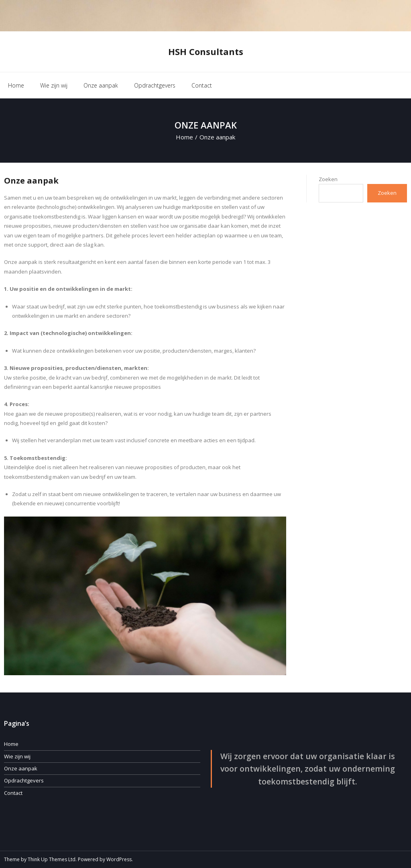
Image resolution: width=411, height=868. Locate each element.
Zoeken (328, 179)
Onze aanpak (21, 768)
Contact (13, 793)
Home (16, 85)
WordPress (119, 859)
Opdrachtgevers (24, 780)
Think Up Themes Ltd (52, 859)
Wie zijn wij (17, 756)
